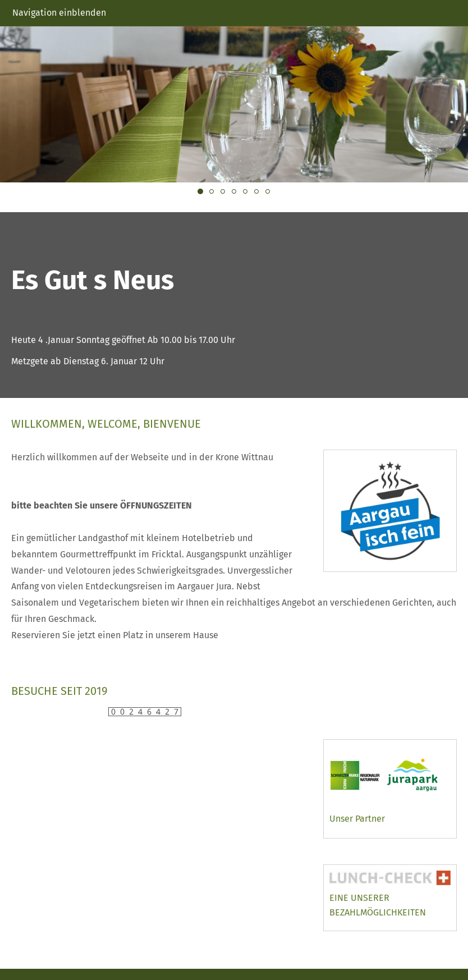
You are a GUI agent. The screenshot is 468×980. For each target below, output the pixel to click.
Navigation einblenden (59, 13)
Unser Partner (357, 819)
